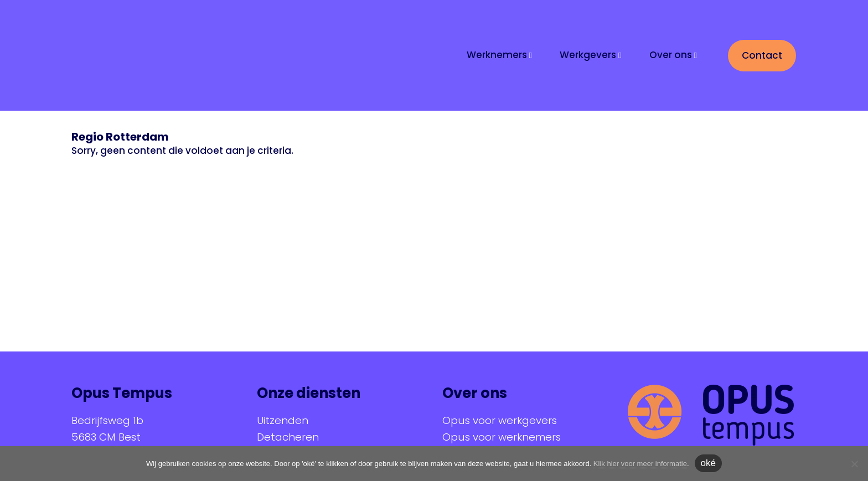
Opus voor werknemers (502, 437)
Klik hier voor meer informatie (640, 464)
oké (708, 463)
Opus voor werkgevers (500, 420)
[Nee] (854, 464)
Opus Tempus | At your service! (165, 54)
